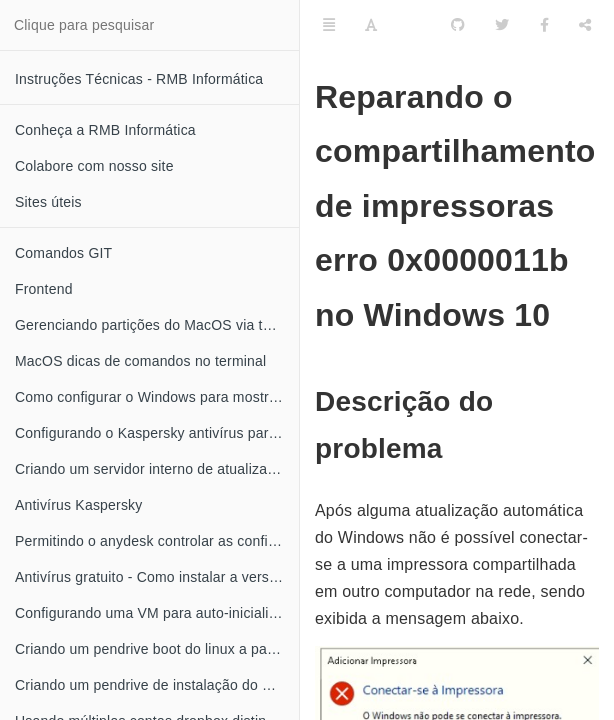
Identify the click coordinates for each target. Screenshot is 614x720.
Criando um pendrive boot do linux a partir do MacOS (157, 649)
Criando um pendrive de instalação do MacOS (157, 685)
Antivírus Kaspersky (79, 505)
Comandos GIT (63, 253)
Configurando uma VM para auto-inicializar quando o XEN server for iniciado (157, 613)
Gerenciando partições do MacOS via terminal (157, 325)
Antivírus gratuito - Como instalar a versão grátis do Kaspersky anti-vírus (157, 577)
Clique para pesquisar (84, 25)
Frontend (44, 289)
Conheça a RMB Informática (105, 130)
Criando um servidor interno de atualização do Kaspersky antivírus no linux (157, 469)
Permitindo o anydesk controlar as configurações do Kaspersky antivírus (157, 541)
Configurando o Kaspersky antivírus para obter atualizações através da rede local (157, 433)
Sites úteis (48, 202)
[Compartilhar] (585, 25)
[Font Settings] (371, 25)
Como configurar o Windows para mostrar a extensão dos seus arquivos (157, 397)
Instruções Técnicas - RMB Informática (139, 79)
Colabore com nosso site (94, 166)
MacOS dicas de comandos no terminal (140, 361)
